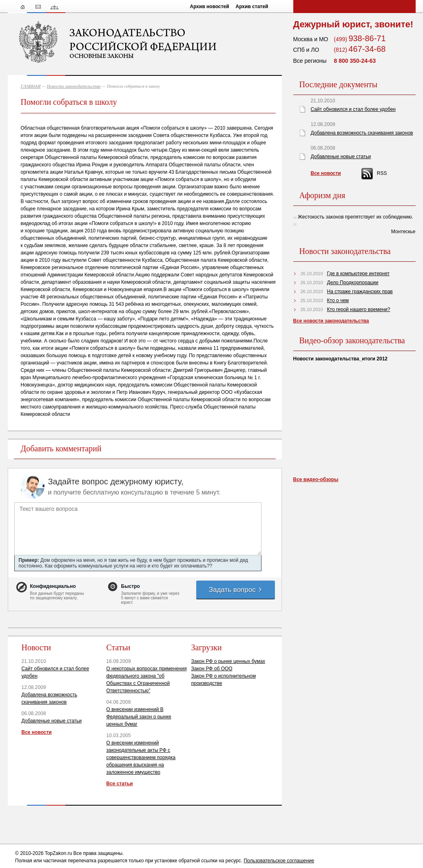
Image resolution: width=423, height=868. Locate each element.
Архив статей (252, 7)
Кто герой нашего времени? (359, 309)
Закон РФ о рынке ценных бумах (228, 661)
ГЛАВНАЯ (31, 86)
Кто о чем (338, 300)
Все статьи (120, 784)
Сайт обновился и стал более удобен (353, 109)
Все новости (37, 732)
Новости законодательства (74, 86)
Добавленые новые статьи (52, 721)
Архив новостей (210, 7)
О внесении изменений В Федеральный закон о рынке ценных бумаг (139, 717)
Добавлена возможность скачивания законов (362, 133)
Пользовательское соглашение (279, 861)
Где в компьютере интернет (358, 274)
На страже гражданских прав (360, 292)
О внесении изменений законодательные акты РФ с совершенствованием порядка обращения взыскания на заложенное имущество (141, 758)
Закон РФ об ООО (212, 669)
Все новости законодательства (331, 321)
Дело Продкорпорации (353, 283)
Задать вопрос (236, 590)
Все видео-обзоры (316, 479)
